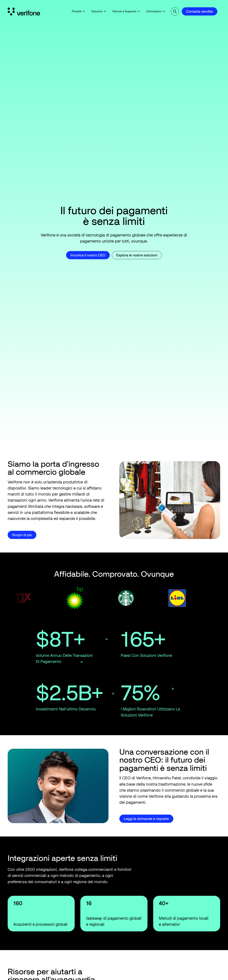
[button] (79, 11)
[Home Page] (25, 11)
